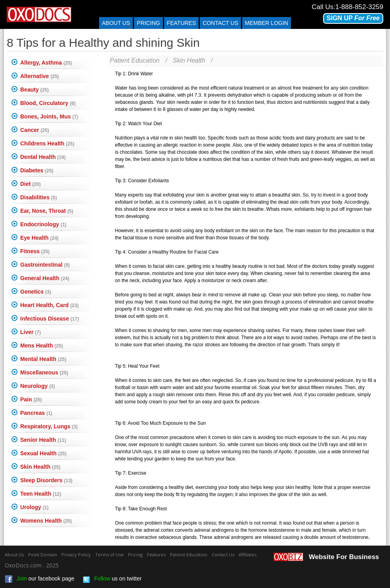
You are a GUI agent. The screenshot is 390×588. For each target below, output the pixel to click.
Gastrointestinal (45, 265)
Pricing (148, 23)
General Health (45, 278)
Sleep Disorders (46, 480)
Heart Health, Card (49, 305)
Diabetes (37, 170)
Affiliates (248, 555)
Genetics (36, 292)
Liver (31, 332)
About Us (116, 23)
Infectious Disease (50, 319)
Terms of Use (109, 555)
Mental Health (43, 359)
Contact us (220, 23)
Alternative (40, 76)
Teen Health (41, 494)
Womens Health (46, 521)
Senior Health (43, 440)
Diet (31, 184)
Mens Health (42, 346)
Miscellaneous (44, 372)
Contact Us (223, 555)
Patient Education (135, 60)
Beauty (34, 90)
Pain (31, 399)
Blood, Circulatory (48, 103)
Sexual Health (43, 453)
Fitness (35, 251)
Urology (34, 507)
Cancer (35, 130)
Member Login (267, 23)
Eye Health (39, 238)
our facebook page (40, 579)
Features (182, 23)
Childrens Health (47, 143)
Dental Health (43, 157)
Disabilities (38, 197)
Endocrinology (43, 224)
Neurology (38, 386)
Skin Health (40, 467)
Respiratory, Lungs (49, 426)
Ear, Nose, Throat (47, 211)
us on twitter (112, 579)
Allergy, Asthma (46, 63)
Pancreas (36, 413)
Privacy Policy (76, 555)
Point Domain (43, 555)
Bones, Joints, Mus (49, 116)
